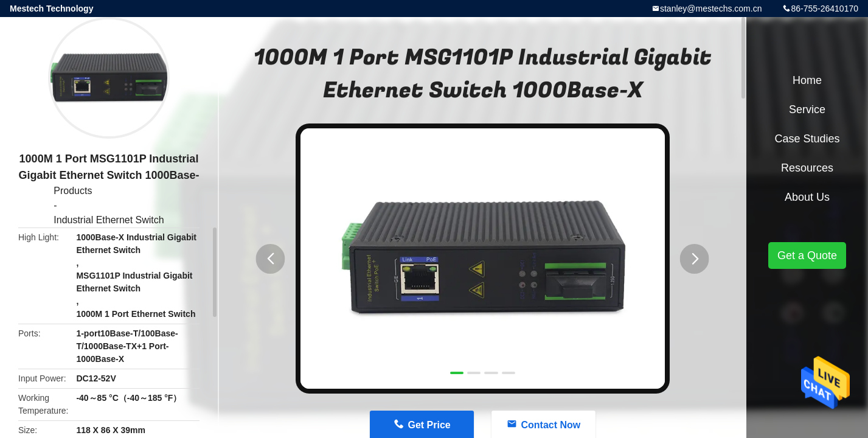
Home (807, 80)
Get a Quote (807, 255)
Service (807, 109)
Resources (807, 168)
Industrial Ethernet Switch (109, 220)
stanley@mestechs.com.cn (711, 9)
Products (73, 191)
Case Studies (807, 139)
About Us (807, 197)
